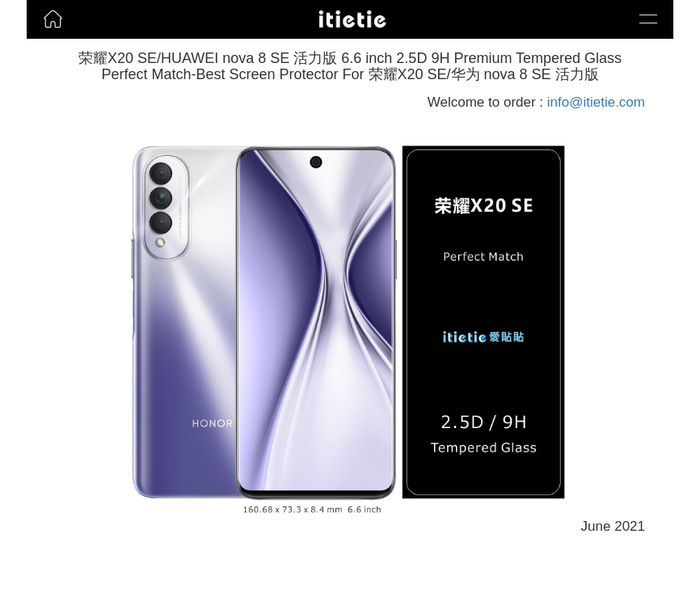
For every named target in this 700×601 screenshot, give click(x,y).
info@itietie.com (596, 102)
